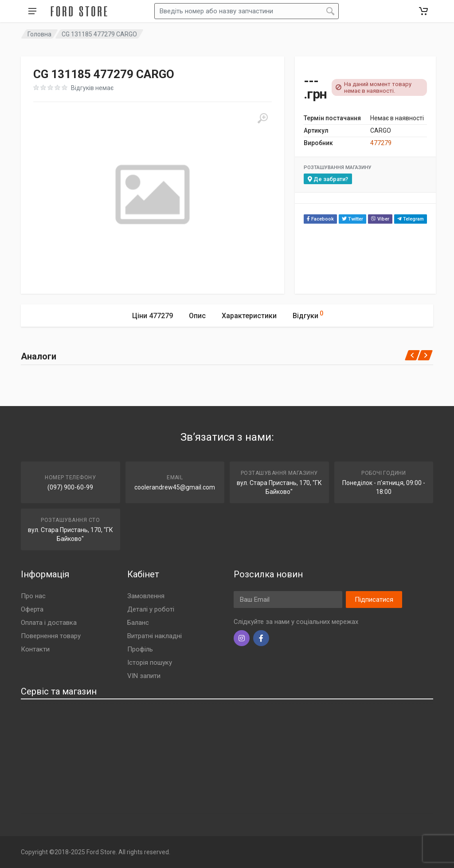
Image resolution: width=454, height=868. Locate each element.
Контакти (35, 649)
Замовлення (146, 596)
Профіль (140, 649)
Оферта (32, 609)
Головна (39, 34)
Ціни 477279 (153, 316)
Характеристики (249, 316)
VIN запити (144, 676)
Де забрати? (328, 179)
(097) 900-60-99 (70, 487)
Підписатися (374, 600)
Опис (197, 316)
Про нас (33, 596)
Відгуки (308, 314)
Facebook (320, 219)
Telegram (411, 219)
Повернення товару (51, 636)
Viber (380, 219)
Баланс (138, 623)
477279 (381, 143)
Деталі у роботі (151, 609)
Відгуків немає (92, 88)
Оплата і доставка (49, 623)
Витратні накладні (155, 636)
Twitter (352, 219)
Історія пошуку (150, 663)
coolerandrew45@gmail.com (175, 487)
